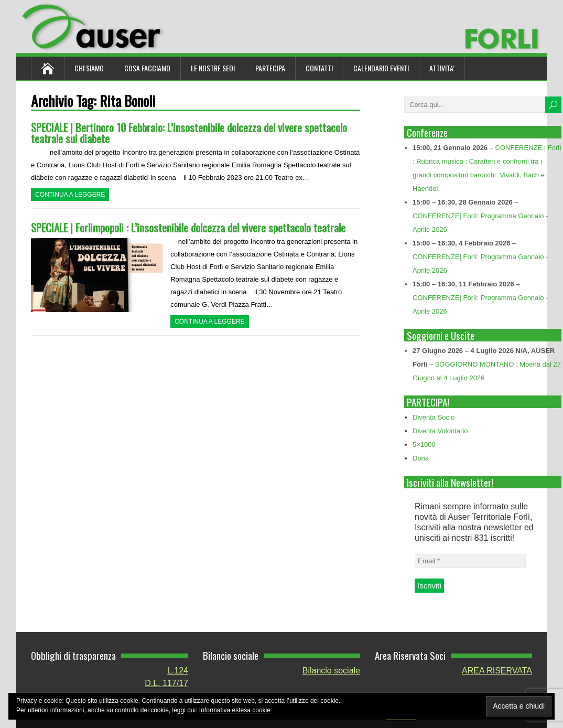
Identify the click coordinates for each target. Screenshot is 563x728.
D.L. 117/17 (166, 683)
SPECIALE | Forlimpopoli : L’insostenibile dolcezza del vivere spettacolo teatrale (188, 227)
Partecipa (270, 68)
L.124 (178, 671)
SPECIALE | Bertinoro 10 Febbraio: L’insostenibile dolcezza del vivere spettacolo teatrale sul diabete (189, 133)
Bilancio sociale (331, 671)
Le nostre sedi (213, 68)
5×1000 (424, 445)
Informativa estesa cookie (235, 710)
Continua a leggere (70, 195)
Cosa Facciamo (147, 68)
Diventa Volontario (440, 431)
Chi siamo (89, 68)
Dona (421, 458)
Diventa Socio (434, 417)
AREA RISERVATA (497, 671)
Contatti (319, 68)
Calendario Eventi (381, 68)
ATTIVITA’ (442, 68)
